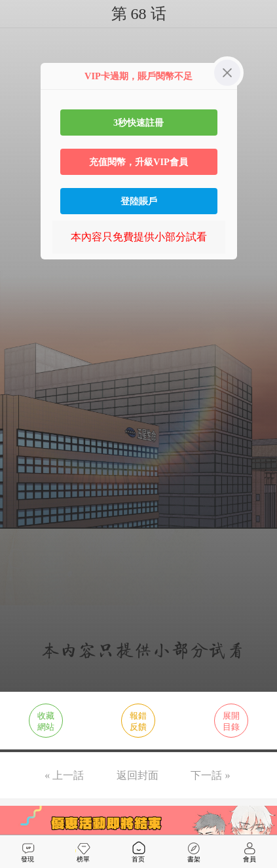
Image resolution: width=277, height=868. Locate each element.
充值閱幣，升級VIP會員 (138, 162)
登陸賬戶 (139, 201)
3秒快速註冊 (138, 123)
